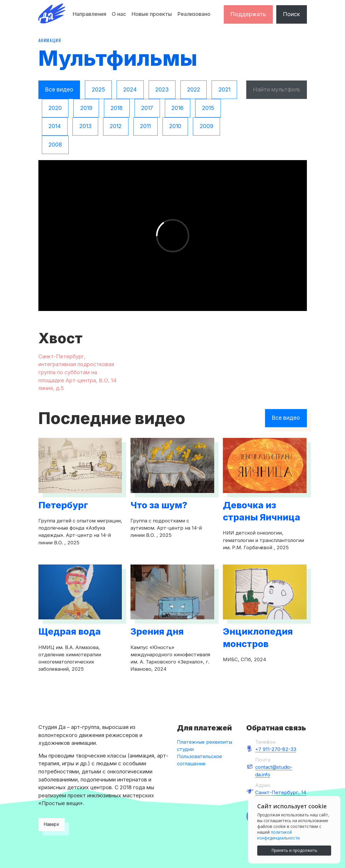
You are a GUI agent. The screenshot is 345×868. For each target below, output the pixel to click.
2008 (55, 145)
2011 (145, 126)
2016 (178, 108)
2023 (162, 89)
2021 (224, 89)
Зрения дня (157, 631)
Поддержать (248, 14)
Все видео (59, 89)
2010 (175, 126)
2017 (147, 108)
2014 (55, 126)
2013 (85, 126)
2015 (208, 108)
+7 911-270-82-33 (276, 749)
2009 (207, 126)
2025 (98, 89)
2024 (130, 89)
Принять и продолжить (294, 850)
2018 (117, 108)
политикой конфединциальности (278, 835)
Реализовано (194, 14)
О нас (119, 14)
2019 (86, 108)
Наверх (51, 824)
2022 (194, 89)
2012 (116, 126)
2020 (55, 108)
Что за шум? (159, 505)
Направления (89, 14)
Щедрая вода (70, 631)
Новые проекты (152, 14)
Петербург (63, 505)
